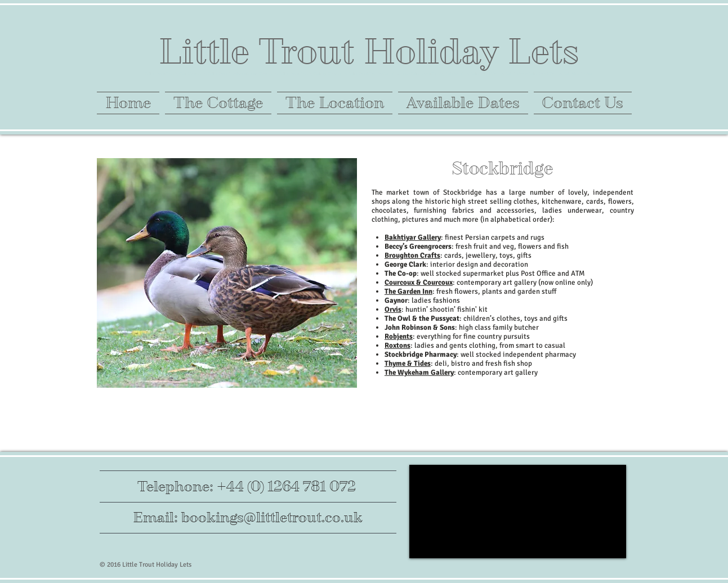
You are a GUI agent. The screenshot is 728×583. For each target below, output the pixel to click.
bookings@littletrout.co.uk (272, 517)
